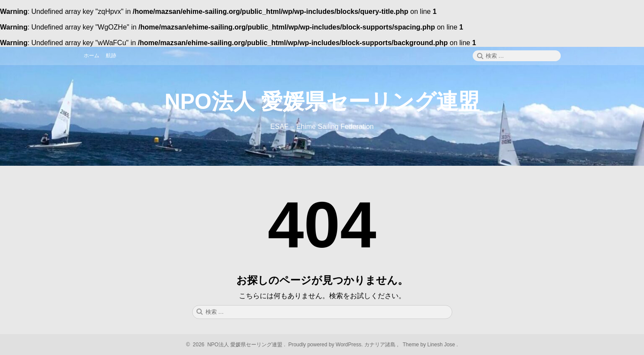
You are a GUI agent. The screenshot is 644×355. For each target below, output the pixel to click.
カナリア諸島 (381, 345)
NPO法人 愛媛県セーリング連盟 (322, 102)
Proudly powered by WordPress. (325, 345)
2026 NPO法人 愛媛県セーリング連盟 (236, 345)
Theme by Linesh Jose (430, 345)
